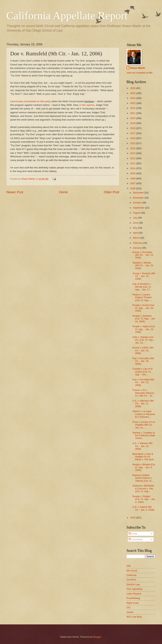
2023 (133, 103)
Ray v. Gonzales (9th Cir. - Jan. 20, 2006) (143, 361)
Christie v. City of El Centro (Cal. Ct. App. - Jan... (142, 372)
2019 (133, 123)
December (139, 193)
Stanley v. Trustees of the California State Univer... (144, 436)
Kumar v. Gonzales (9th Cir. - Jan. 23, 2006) (143, 255)
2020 (133, 118)
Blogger (97, 637)
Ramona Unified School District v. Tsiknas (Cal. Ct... (143, 478)
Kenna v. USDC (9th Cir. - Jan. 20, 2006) (143, 350)
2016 (133, 138)
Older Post (111, 192)
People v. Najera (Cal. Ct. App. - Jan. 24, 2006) (144, 329)
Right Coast (133, 603)
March (136, 238)
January (137, 248)
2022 (133, 108)
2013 (133, 153)
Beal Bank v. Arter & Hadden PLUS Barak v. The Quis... (144, 457)
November (139, 198)
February (138, 243)
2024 (133, 98)
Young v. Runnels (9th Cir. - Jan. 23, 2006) (144, 276)
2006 (133, 188)
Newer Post (15, 192)
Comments (136, 539)
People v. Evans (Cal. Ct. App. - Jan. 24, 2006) (144, 308)
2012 (133, 158)
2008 (133, 178)
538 (128, 566)
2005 (133, 518)
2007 (133, 183)
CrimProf (131, 580)
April (136, 233)
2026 (133, 88)
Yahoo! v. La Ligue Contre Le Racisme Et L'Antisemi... (144, 414)
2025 (133, 93)
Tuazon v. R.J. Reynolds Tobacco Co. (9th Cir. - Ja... (143, 393)
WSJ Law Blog (134, 617)
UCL (129, 607)
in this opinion (87, 105)
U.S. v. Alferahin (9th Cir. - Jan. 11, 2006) (143, 404)
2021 (133, 113)
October (137, 203)
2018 (133, 128)
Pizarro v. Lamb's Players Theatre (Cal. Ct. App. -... (142, 297)
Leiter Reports (134, 594)
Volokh (130, 612)
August (137, 213)
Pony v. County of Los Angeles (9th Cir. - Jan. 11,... (144, 425)
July (135, 218)
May (135, 228)
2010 (133, 168)
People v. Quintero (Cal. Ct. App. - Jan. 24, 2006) (144, 319)
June (136, 223)
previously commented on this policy (32, 101)
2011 (133, 163)
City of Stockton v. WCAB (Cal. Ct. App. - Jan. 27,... (142, 287)
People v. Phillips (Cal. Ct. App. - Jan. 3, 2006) (144, 499)
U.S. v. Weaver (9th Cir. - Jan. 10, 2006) (142, 446)
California (131, 575)
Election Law (133, 584)
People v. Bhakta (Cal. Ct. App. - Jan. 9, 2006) (144, 467)
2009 (133, 173)
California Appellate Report (67, 16)
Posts (133, 534)
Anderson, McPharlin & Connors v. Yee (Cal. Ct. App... (143, 488)
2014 (133, 148)
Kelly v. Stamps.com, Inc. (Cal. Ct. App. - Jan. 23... (144, 340)
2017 (133, 133)
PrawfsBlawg (133, 598)
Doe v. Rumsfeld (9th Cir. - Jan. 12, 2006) (143, 382)
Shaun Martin (138, 68)
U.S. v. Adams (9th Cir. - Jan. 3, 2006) (143, 508)
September (139, 208)
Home (64, 192)
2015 (133, 143)
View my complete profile (140, 73)
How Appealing (134, 589)
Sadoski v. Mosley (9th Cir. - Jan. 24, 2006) (143, 265)
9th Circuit (132, 571)
